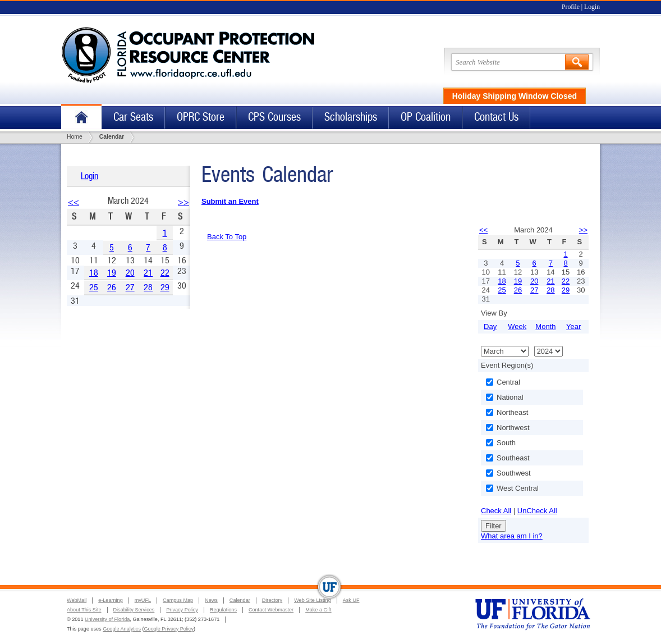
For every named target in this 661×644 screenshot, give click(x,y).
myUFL (143, 600)
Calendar (240, 600)
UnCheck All (537, 511)
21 (148, 273)
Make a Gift (318, 610)
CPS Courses (274, 117)
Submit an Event (230, 201)
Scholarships (351, 117)
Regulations (223, 610)
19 (112, 273)
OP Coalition (426, 117)
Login (592, 7)
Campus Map (178, 600)
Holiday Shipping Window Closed (515, 96)
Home (81, 118)
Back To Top (227, 237)
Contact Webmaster (271, 610)
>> (183, 202)
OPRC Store (201, 117)
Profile (571, 7)
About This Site (84, 610)
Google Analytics (122, 629)
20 (130, 273)
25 (94, 287)
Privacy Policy (182, 610)
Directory (272, 600)
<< (74, 202)
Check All (496, 511)
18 (94, 273)
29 (165, 287)
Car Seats (133, 117)
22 (165, 273)
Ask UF (351, 600)
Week (517, 326)
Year (573, 326)
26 (112, 287)
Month (545, 326)
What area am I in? (512, 536)
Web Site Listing (313, 600)
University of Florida (107, 619)
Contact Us (496, 117)
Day (490, 326)
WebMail (77, 600)
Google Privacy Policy (169, 629)
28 (148, 287)
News (211, 600)
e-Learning (110, 600)
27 (130, 287)
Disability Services (134, 610)
